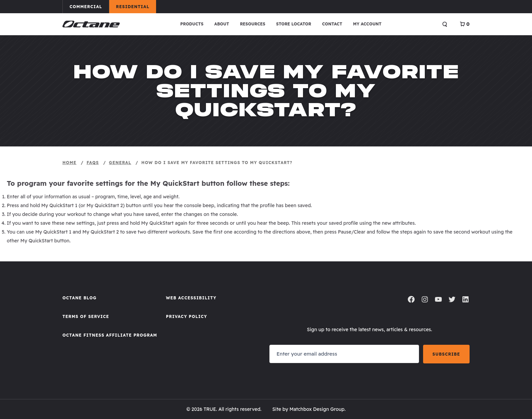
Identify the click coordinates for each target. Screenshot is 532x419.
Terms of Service (86, 316)
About (222, 24)
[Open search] (445, 24)
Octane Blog (80, 298)
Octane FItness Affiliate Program (110, 335)
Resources (253, 24)
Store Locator (294, 24)
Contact (332, 24)
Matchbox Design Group (317, 409)
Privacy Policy (186, 316)
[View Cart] (465, 24)
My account (367, 24)
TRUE (210, 409)
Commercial (89, 6)
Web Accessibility (191, 298)
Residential (136, 6)
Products (192, 24)
